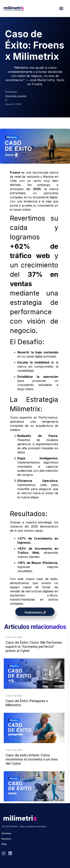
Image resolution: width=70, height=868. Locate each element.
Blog (4, 844)
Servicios (6, 833)
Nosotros (6, 839)
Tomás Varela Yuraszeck (16, 96)
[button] (62, 9)
